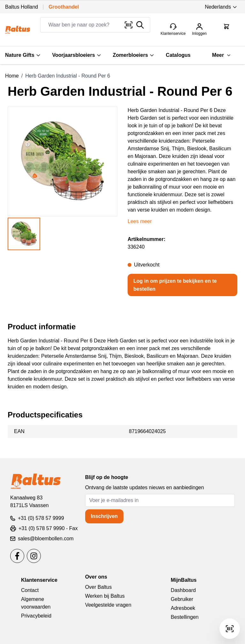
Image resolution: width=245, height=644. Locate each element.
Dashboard (183, 590)
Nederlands (221, 7)
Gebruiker (182, 599)
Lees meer (140, 221)
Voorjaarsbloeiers (77, 55)
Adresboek (183, 608)
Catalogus (178, 55)
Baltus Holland (22, 7)
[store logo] (18, 30)
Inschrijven (104, 516)
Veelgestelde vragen (108, 605)
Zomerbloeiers (134, 55)
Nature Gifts (23, 55)
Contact (30, 590)
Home (12, 76)
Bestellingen (185, 617)
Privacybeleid (36, 616)
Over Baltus (99, 587)
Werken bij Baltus (105, 596)
